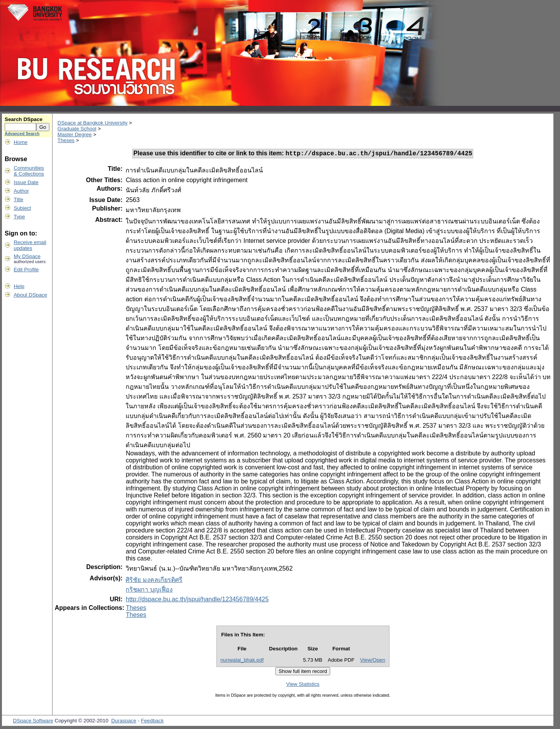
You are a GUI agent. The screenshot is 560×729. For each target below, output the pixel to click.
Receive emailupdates (30, 245)
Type (19, 217)
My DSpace (27, 256)
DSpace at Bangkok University (93, 123)
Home (21, 142)
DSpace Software (33, 722)
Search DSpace (24, 119)
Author (21, 191)
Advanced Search (22, 134)
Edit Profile (26, 270)
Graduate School (77, 129)
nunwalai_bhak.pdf (242, 661)
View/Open (373, 661)
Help (19, 286)
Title (18, 199)
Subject (22, 208)
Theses (66, 140)
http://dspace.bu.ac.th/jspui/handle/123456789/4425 (197, 600)
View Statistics (303, 685)
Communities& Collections (29, 171)
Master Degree (75, 134)
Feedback (152, 722)
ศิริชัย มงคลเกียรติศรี (154, 581)
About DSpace (30, 295)
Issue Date (26, 182)
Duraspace (124, 722)
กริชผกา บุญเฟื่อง (149, 591)
